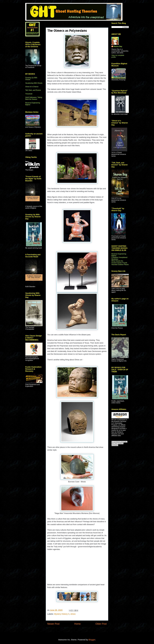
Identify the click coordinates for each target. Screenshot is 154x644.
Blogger (92, 640)
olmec (73, 614)
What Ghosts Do (117, 261)
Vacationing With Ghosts (34, 83)
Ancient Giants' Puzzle (119, 263)
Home (77, 624)
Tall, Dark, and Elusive (33, 90)
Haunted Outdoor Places (120, 264)
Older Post (101, 624)
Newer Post (53, 624)
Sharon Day (118, 46)
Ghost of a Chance (32, 87)
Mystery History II (62, 614)
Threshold (29, 94)
